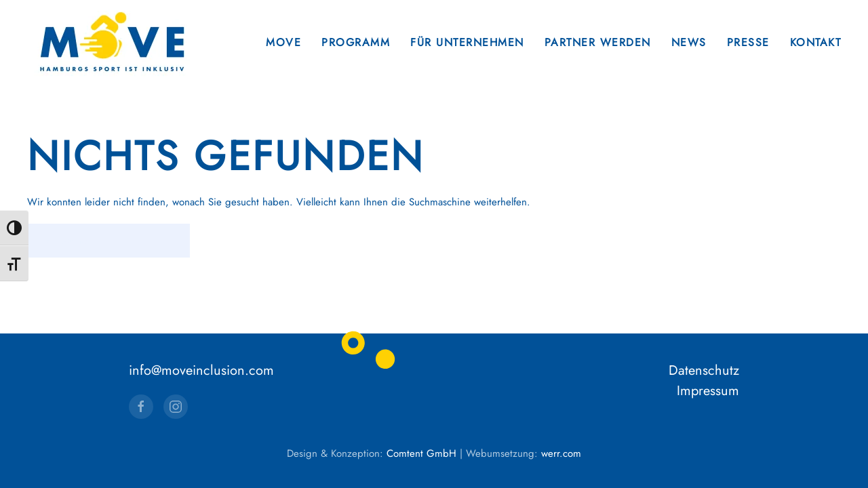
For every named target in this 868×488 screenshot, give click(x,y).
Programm (356, 42)
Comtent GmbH (421, 453)
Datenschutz (704, 370)
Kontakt (816, 42)
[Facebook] (141, 407)
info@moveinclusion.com (201, 370)
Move (283, 42)
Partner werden (598, 42)
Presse (748, 42)
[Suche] (108, 241)
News (689, 42)
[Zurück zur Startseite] (112, 42)
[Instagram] (176, 407)
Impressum (708, 391)
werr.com (561, 453)
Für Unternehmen (467, 42)
